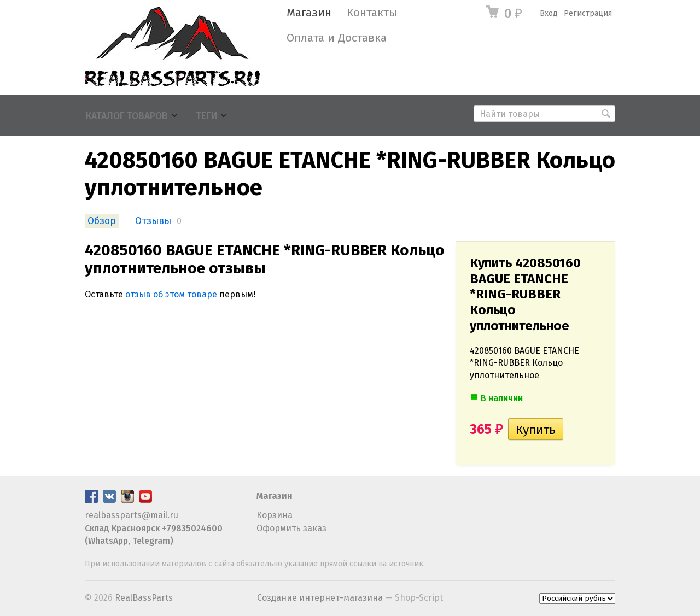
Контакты (372, 13)
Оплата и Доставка (337, 38)
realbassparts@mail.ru (132, 515)
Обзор (102, 221)
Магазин (309, 13)
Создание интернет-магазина (320, 598)
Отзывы (153, 221)
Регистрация (588, 13)
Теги (206, 116)
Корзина (275, 515)
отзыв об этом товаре (171, 294)
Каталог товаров (127, 116)
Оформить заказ (291, 528)
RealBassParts (144, 598)
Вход (549, 13)
